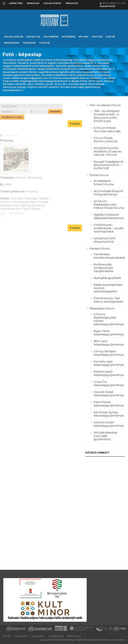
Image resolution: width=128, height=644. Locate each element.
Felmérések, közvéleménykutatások (109, 256)
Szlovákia (17, 199)
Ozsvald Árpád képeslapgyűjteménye (109, 394)
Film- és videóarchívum (105, 105)
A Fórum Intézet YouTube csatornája (107, 130)
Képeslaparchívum (102, 308)
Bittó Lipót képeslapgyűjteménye (109, 343)
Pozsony (7, 141)
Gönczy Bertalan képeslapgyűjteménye (109, 353)
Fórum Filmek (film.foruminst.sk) (106, 140)
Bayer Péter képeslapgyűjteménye (109, 333)
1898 (8, 185)
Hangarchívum (100, 249)
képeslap (31, 199)
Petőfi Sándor (32, 209)
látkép (44, 199)
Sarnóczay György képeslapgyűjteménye (109, 414)
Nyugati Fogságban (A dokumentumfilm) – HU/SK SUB (108, 165)
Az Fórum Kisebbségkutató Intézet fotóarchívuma (109, 205)
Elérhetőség (16, 3)
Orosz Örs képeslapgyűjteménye (109, 383)
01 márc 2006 (11, 136)
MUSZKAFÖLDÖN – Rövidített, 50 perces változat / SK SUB (107, 152)
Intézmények (69, 37)
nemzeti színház (24, 202)
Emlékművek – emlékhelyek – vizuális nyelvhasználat (109, 228)
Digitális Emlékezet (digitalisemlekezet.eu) (109, 216)
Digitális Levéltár (14, 37)
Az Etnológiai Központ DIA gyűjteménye (108, 193)
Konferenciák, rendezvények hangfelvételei (103, 268)
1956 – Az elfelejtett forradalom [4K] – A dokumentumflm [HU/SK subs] (107, 116)
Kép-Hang (84, 37)
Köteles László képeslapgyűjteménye (109, 373)
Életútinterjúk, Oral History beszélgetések (108, 300)
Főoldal (6, 636)
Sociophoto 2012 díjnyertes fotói (105, 240)
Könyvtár (97, 37)
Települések (29, 43)
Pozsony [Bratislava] (29, 178)
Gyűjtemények (51, 37)
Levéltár (110, 37)
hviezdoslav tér (10, 209)
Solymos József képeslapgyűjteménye (109, 424)
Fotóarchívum (99, 175)
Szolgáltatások (52, 3)
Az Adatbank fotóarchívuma (104, 183)
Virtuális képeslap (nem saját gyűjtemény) (24, 204)
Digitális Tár (33, 37)
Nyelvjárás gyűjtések (107, 278)
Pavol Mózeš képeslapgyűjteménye (109, 404)
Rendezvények (12, 43)
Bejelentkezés (108, 6)
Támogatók (72, 3)
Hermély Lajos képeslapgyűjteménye (109, 363)
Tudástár (44, 43)
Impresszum (33, 3)
